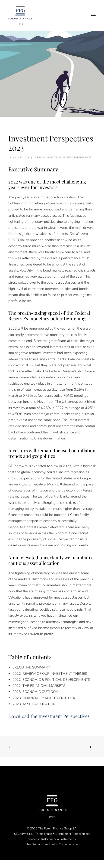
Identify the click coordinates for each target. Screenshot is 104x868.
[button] (93, 16)
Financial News (47, 158)
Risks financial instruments (59, 839)
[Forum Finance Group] (20, 16)
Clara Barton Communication (60, 844)
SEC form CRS (24, 834)
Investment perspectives (75, 158)
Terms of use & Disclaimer (52, 834)
